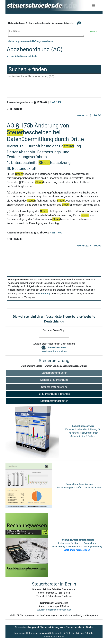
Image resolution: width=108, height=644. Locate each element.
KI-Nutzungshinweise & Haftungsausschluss (30, 41)
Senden (94, 32)
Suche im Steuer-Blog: (54, 330)
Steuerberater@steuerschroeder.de (54, 610)
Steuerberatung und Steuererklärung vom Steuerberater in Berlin (54, 627)
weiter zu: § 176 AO (89, 115)
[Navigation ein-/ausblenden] (93, 6)
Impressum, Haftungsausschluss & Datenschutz (38, 633)
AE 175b (57, 102)
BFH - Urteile (15, 109)
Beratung (46, 294)
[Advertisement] (54, 88)
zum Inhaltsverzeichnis (23, 56)
